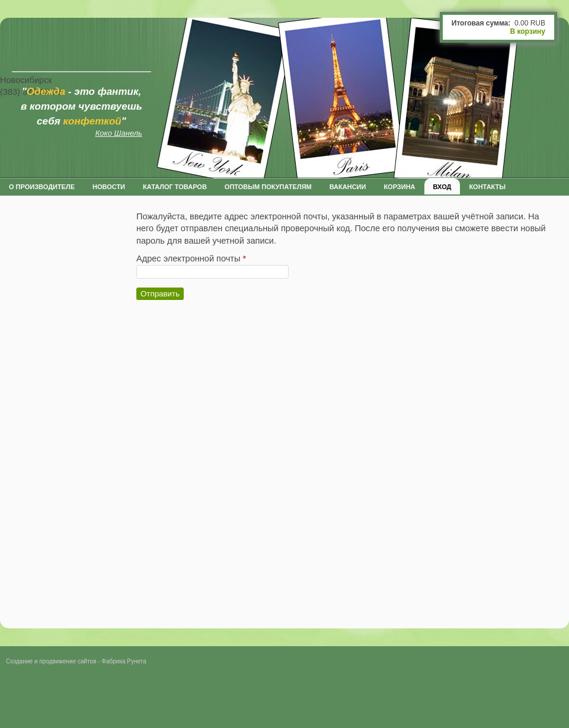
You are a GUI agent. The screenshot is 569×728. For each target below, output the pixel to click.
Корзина (399, 187)
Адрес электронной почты (191, 258)
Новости (109, 187)
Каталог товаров (175, 187)
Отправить (160, 294)
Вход (442, 187)
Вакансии (348, 187)
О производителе (42, 187)
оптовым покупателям (268, 187)
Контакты (487, 187)
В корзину (528, 31)
